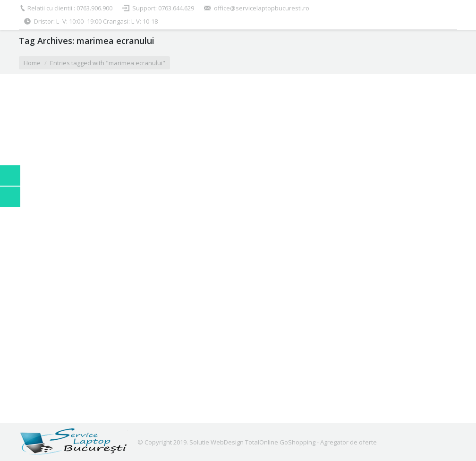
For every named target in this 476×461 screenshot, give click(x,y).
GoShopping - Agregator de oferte (328, 442)
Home (32, 63)
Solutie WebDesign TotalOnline (234, 442)
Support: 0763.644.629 (163, 8)
